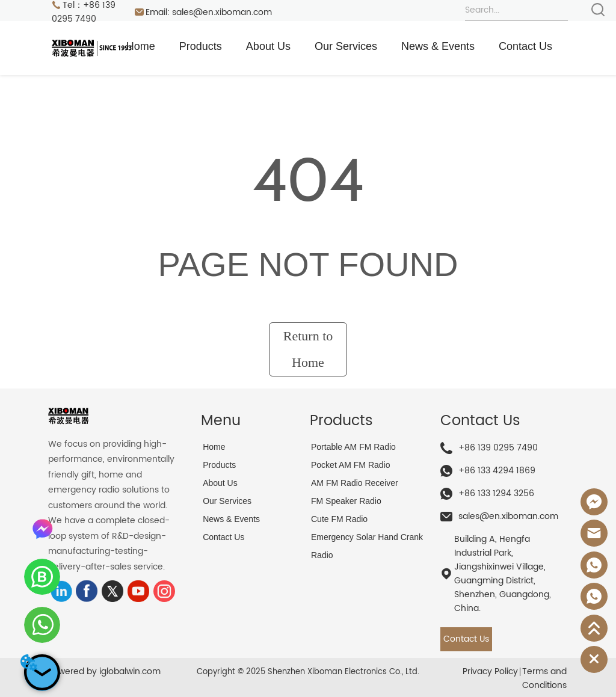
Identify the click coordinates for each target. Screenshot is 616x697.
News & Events (438, 46)
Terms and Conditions (544, 678)
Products (201, 46)
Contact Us (525, 46)
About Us (268, 46)
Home (141, 46)
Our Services (346, 46)
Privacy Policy (490, 671)
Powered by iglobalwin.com (104, 671)
